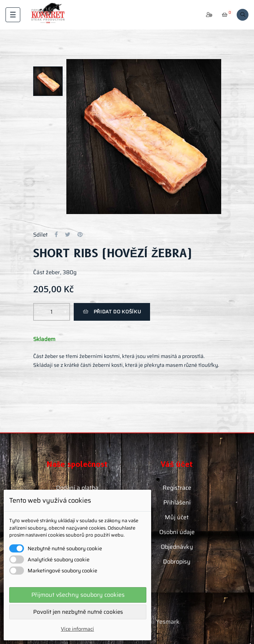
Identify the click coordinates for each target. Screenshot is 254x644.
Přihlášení (177, 502)
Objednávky (177, 547)
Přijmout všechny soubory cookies (78, 595)
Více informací (77, 629)
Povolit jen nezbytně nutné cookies (78, 612)
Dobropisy (177, 562)
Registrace (177, 488)
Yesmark (168, 622)
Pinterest (80, 235)
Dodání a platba (77, 488)
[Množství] (52, 312)
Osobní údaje (177, 532)
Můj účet (177, 517)
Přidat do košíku (112, 312)
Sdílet (56, 235)
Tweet (68, 235)
